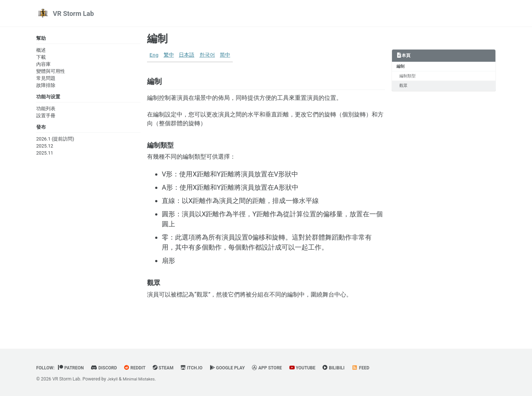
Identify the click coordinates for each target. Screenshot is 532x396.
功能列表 (46, 110)
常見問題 (46, 79)
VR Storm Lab (73, 13)
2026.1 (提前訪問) (55, 142)
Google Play (243, 368)
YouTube (324, 368)
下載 (41, 58)
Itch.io (204, 368)
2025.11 (45, 156)
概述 (41, 51)
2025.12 (45, 149)
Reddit (143, 368)
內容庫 (43, 65)
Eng (154, 55)
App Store (286, 368)
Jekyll (113, 379)
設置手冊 (46, 117)
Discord (110, 368)
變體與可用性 (51, 72)
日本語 (187, 55)
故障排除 (46, 86)
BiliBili (357, 368)
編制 (157, 39)
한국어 (207, 55)
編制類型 (409, 78)
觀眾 (405, 88)
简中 (225, 55)
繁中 (169, 55)
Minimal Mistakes (142, 379)
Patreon (74, 368)
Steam (174, 368)
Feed (386, 368)
